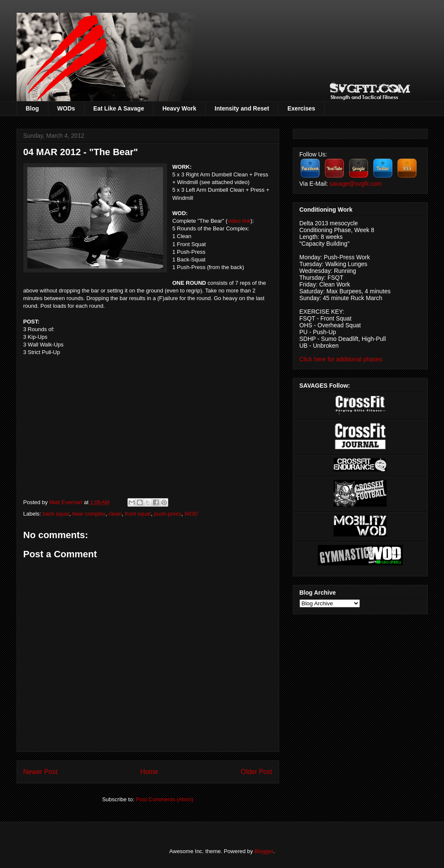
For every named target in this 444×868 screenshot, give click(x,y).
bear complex (89, 514)
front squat (138, 514)
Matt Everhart (67, 502)
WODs (66, 108)
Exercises (301, 108)
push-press (167, 514)
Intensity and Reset (242, 108)
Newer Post (41, 772)
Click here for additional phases (341, 359)
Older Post (257, 772)
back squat (56, 514)
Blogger (264, 851)
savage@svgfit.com (356, 184)
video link (239, 221)
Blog (33, 108)
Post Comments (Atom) (165, 799)
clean (115, 514)
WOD (191, 514)
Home (149, 772)
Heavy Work (179, 108)
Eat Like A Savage (119, 108)
